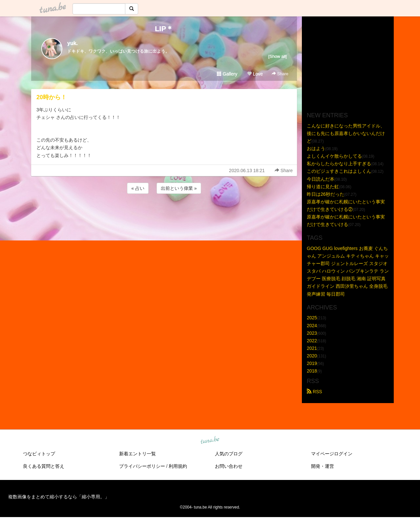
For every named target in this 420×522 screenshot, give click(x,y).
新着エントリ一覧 (137, 454)
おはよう (316, 148)
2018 (312, 371)
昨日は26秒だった (325, 194)
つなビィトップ (39, 454)
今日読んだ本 (321, 179)
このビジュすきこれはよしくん (339, 171)
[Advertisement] (164, 213)
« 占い (138, 188)
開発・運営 (323, 466)
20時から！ (52, 97)
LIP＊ (164, 29)
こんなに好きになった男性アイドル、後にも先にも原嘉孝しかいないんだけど (346, 133)
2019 (312, 363)
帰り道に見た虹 (323, 187)
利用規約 (178, 466)
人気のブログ (229, 454)
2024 (312, 326)
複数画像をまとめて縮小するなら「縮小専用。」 (59, 497)
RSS (315, 392)
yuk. (73, 43)
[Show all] (278, 56)
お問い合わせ (229, 466)
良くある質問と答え (44, 466)
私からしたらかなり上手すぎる (339, 164)
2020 (312, 356)
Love (255, 74)
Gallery (227, 74)
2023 (312, 333)
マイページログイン (332, 454)
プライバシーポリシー (142, 466)
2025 (312, 318)
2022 (312, 341)
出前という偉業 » (179, 188)
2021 (312, 348)
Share (280, 74)
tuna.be (210, 441)
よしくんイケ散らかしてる (334, 156)
